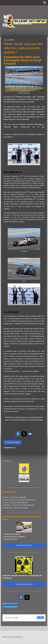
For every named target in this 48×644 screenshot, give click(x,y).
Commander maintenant (24, 584)
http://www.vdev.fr (11, 129)
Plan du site (19, 637)
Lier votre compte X (10, 607)
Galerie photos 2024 (24, 545)
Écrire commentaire (13, 442)
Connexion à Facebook (10, 603)
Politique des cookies (8, 637)
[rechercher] (19, 618)
